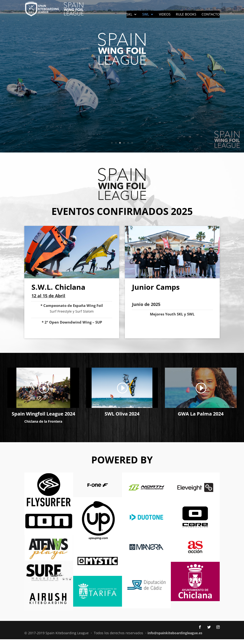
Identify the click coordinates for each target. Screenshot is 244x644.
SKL (129, 15)
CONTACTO (211, 15)
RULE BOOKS (186, 15)
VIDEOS (165, 15)
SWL (146, 15)
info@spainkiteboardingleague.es (175, 638)
